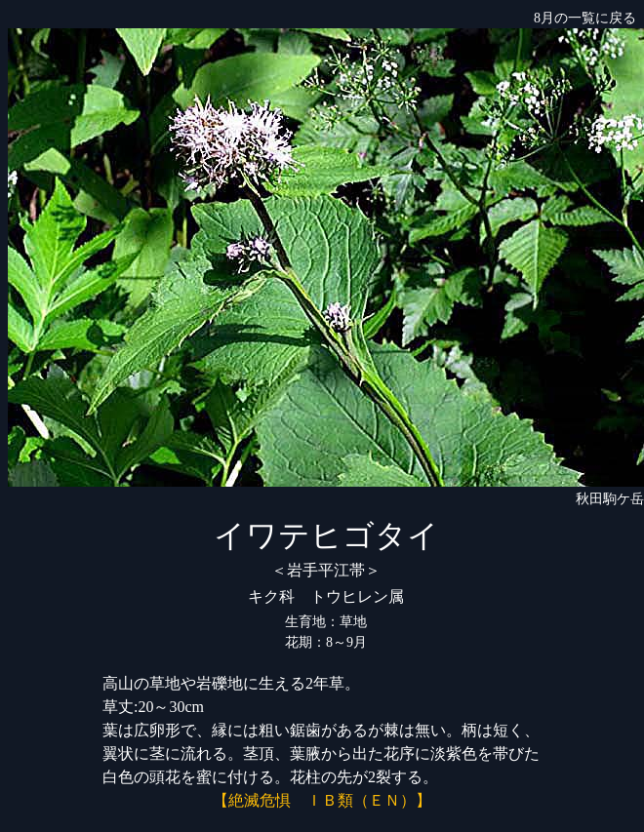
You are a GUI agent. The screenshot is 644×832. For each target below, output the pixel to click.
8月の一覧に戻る (585, 18)
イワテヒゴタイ (326, 535)
